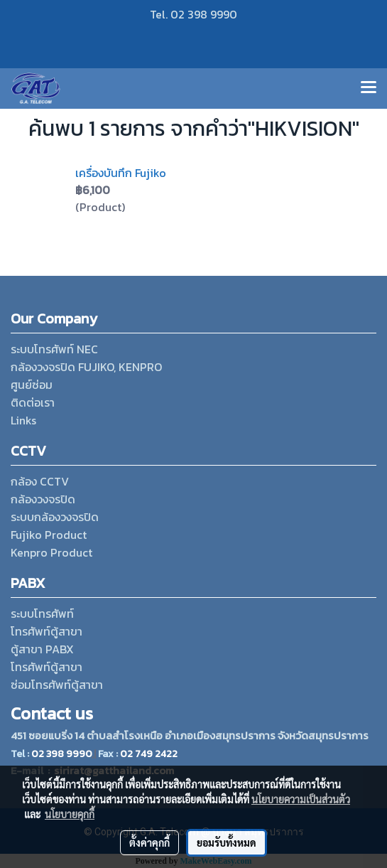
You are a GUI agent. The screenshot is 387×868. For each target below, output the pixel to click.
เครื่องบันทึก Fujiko (121, 173)
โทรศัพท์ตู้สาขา (47, 631)
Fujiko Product (49, 535)
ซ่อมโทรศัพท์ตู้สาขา (57, 685)
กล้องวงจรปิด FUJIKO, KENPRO (86, 367)
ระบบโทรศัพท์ (42, 614)
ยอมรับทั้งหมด (227, 842)
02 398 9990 (61, 754)
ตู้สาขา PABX (42, 649)
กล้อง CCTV (40, 481)
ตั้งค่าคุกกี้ (149, 842)
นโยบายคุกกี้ (70, 814)
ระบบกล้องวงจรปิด (55, 517)
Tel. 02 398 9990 (193, 14)
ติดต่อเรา (33, 402)
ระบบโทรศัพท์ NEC (54, 349)
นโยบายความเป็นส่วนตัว (301, 799)
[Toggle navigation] (369, 88)
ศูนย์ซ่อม (32, 385)
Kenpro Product (51, 552)
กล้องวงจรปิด (43, 499)
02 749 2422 (149, 754)
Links (23, 420)
